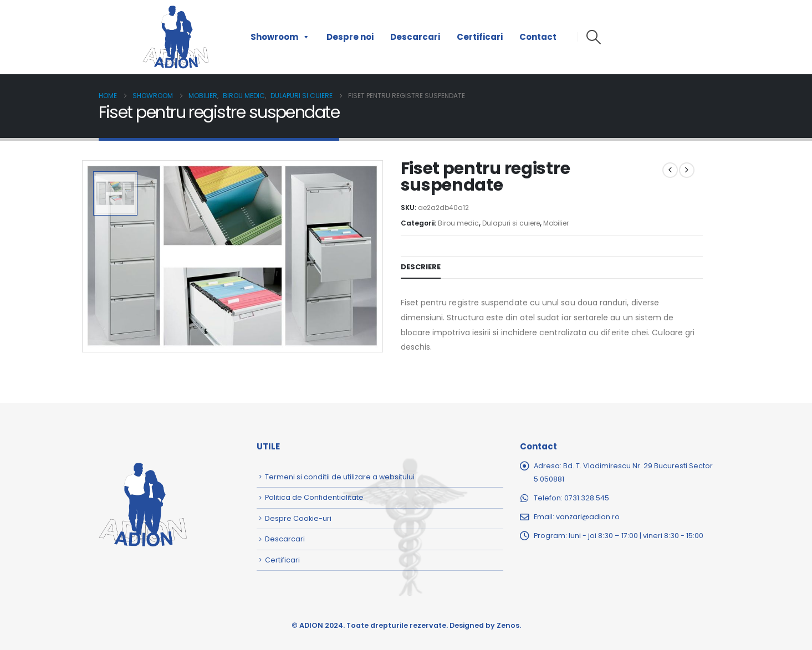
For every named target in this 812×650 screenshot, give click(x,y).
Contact (538, 37)
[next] (687, 170)
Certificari (480, 37)
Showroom (280, 37)
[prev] (670, 170)
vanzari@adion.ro (588, 517)
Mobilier (556, 223)
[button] (594, 37)
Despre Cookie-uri (298, 518)
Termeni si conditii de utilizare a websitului (340, 477)
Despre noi (350, 37)
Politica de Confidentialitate (314, 497)
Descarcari (415, 37)
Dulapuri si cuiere (511, 223)
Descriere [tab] (421, 267)
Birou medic (458, 223)
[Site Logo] (176, 37)
